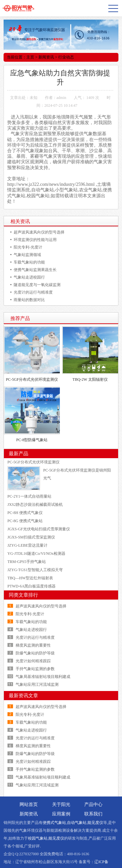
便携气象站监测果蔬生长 (35, 270)
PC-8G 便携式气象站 (25, 521)
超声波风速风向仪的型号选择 (39, 232)
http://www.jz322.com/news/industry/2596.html (51, 184)
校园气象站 (38, 838)
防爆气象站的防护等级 (35, 653)
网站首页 (29, 804)
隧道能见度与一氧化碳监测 (37, 285)
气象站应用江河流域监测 (37, 684)
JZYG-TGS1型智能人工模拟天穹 (35, 570)
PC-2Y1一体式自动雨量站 (29, 496)
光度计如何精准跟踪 (33, 661)
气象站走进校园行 (29, 277)
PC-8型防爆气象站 (32, 440)
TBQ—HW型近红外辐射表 (30, 578)
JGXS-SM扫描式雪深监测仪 (31, 537)
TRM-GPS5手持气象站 (27, 562)
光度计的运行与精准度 (33, 292)
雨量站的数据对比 (29, 300)
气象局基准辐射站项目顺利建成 (43, 677)
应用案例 (61, 814)
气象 (88, 134)
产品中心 (93, 804)
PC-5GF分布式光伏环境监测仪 (32, 379)
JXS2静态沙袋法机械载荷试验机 (35, 505)
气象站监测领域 (27, 255)
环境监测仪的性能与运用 (35, 240)
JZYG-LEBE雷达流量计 (27, 545)
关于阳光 (61, 804)
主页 (30, 57)
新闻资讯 (46, 57)
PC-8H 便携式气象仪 (25, 513)
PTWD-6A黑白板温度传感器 (32, 586)
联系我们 (93, 814)
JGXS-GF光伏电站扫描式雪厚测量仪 (39, 529)
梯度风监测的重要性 (33, 645)
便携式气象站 (54, 823)
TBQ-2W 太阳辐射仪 (90, 379)
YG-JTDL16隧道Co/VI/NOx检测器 (36, 554)
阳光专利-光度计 (28, 247)
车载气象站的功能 (29, 262)
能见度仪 (95, 823)
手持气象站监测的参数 (35, 669)
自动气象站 (77, 823)
